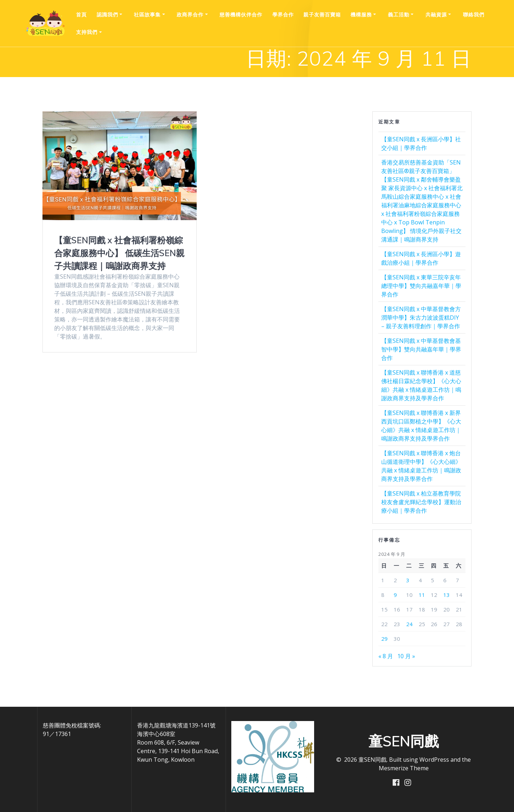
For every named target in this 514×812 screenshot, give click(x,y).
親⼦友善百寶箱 (322, 14)
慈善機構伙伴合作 (241, 14)
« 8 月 (386, 656)
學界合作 (283, 14)
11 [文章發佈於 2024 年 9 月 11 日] (422, 595)
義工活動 (399, 14)
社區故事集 (147, 14)
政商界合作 (190, 14)
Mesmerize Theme (404, 768)
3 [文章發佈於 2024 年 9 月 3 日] (408, 580)
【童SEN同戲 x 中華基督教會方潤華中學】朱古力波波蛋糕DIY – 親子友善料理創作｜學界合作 (421, 318)
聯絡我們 (474, 14)
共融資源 (436, 14)
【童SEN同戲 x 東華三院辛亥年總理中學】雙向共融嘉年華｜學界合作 (421, 286)
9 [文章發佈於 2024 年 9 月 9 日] (395, 595)
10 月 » (406, 656)
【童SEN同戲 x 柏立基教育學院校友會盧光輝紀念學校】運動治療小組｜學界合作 (421, 502)
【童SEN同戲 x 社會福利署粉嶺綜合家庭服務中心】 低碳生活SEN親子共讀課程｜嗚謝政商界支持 (119, 253)
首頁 (81, 14)
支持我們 (87, 32)
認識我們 (107, 14)
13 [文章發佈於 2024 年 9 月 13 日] (447, 595)
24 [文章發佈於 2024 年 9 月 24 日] (409, 624)
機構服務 (361, 14)
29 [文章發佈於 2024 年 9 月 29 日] (384, 639)
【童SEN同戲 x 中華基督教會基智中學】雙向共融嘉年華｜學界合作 (421, 349)
